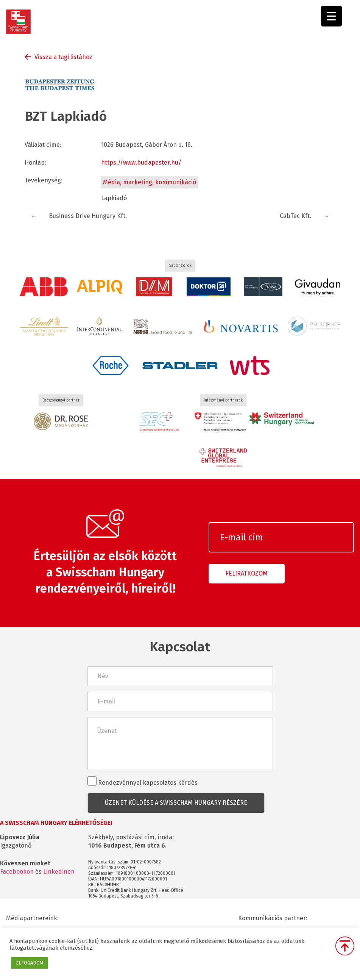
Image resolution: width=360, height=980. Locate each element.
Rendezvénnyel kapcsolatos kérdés (143, 781)
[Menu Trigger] (331, 16)
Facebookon (17, 872)
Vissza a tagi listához (63, 57)
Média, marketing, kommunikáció (150, 182)
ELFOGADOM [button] (30, 963)
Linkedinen (59, 872)
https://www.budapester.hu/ (141, 163)
